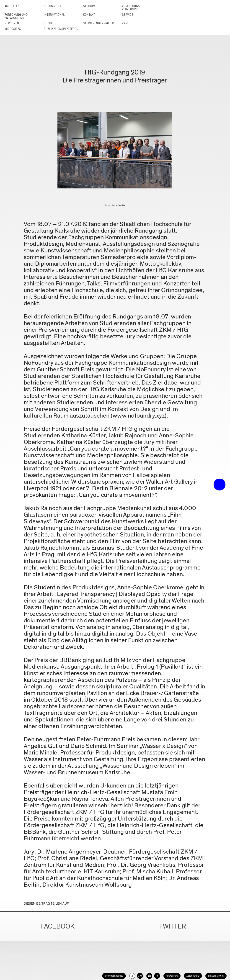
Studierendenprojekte (100, 23)
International (54, 15)
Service (128, 15)
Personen (12, 23)
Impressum (172, 976)
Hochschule (53, 6)
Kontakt (89, 15)
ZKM (125, 23)
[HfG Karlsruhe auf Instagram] (149, 976)
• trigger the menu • (220, 485)
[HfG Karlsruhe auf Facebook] (157, 976)
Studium (89, 6)
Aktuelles (12, 6)
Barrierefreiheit (216, 976)
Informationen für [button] (114, 976)
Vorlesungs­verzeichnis (132, 8)
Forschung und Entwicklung (16, 16)
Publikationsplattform (61, 29)
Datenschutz (193, 976)
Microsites (13, 29)
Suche (48, 23)
